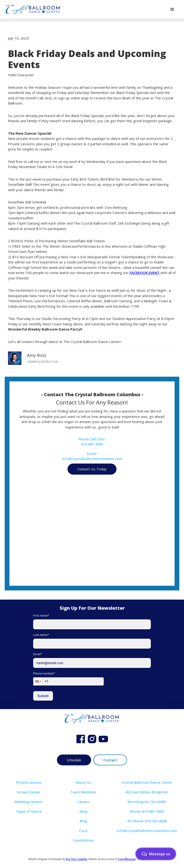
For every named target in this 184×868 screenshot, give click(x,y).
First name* (41, 616)
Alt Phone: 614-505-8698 (147, 821)
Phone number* (44, 673)
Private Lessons (29, 782)
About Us (83, 782)
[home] (33, 9)
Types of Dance (29, 811)
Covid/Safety (83, 840)
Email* (38, 654)
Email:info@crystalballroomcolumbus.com (92, 456)
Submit (43, 696)
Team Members (83, 792)
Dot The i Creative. (77, 859)
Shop (83, 811)
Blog (83, 821)
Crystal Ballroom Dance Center (147, 782)
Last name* (41, 635)
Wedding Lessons (29, 802)
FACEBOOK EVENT (145, 273)
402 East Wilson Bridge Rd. (147, 792)
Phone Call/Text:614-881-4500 (92, 442)
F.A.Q (83, 831)
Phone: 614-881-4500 (147, 811)
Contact (110, 760)
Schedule (74, 760)
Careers (83, 802)
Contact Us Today (92, 469)
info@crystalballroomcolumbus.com (147, 831)
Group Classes (28, 792)
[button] (172, 9)
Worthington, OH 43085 (147, 802)
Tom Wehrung (126, 859)
